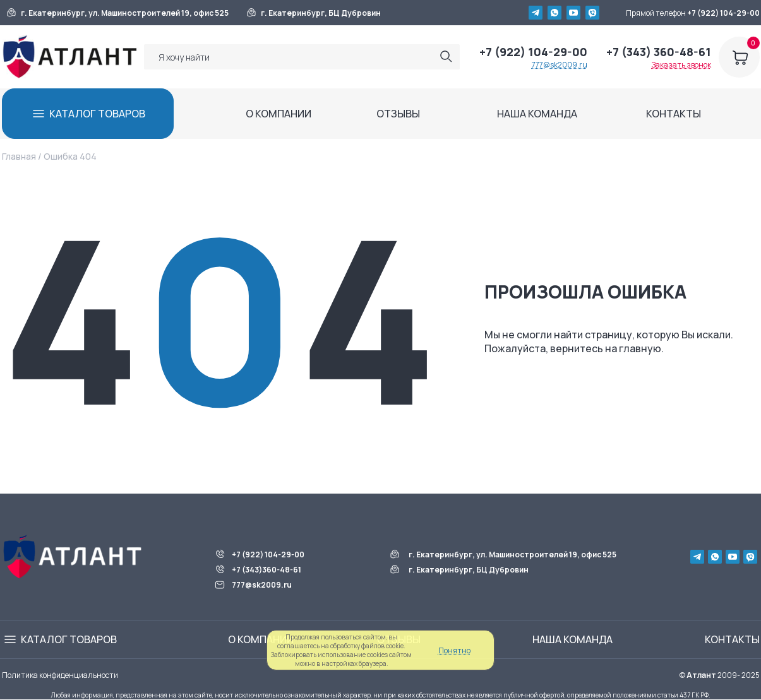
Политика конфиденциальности (60, 675)
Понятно (454, 650)
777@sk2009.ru (560, 65)
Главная (19, 156)
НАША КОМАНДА (537, 114)
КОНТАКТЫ (674, 114)
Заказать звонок (681, 65)
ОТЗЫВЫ (398, 114)
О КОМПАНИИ (279, 114)
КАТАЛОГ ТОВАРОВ (97, 114)
